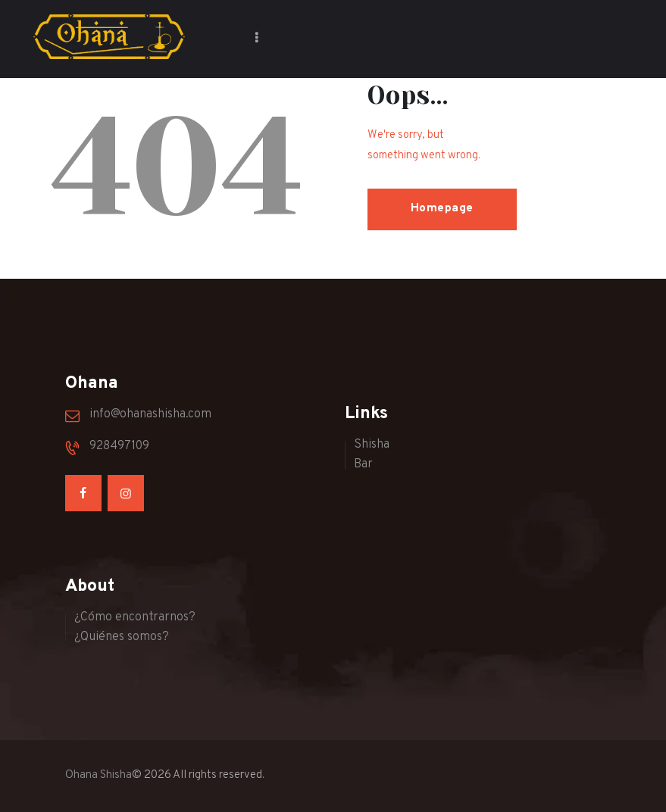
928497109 (119, 446)
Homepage (442, 209)
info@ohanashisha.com (150, 414)
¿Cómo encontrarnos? (135, 617)
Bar (363, 464)
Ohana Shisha (98, 775)
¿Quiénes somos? (122, 637)
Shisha (372, 445)
